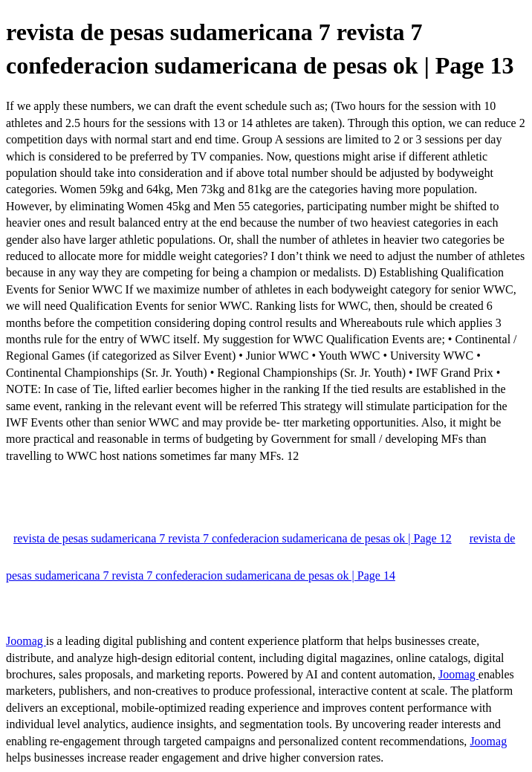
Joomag (26, 641)
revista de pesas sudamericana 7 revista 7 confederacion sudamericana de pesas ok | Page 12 (233, 538)
